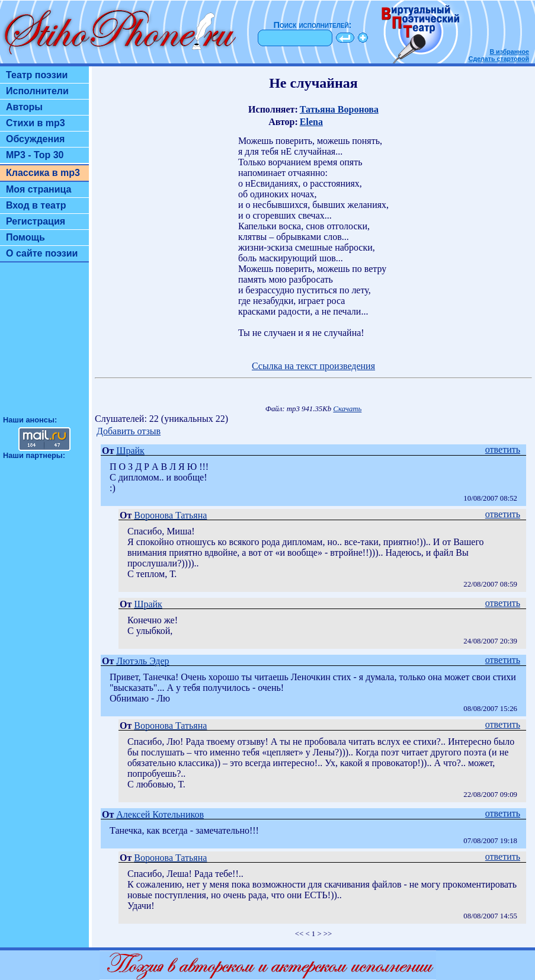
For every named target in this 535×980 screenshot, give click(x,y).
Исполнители (37, 91)
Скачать (347, 409)
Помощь (25, 237)
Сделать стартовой (499, 59)
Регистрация (36, 221)
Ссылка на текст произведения (313, 366)
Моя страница (39, 189)
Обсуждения (35, 139)
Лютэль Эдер (142, 661)
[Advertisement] (44, 344)
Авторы (24, 107)
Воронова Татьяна (170, 515)
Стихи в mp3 (36, 123)
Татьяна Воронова (339, 109)
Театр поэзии (37, 75)
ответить (503, 449)
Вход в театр (36, 205)
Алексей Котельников (160, 814)
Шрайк (130, 451)
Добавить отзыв (129, 431)
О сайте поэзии (42, 253)
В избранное (509, 52)
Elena (311, 122)
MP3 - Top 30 (35, 155)
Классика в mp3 (43, 173)
